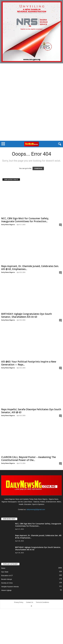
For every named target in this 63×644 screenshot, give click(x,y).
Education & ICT (7, 576)
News (3, 568)
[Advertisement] (31, 102)
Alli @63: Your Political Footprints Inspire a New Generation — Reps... (29, 363)
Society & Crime (7, 583)
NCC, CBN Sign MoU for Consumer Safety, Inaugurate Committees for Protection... (25, 220)
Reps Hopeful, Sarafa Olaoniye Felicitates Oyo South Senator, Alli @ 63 (31, 411)
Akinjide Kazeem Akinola (10, 587)
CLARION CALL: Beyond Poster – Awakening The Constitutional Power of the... (29, 459)
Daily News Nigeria (8, 224)
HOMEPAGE (38, 168)
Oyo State (5, 572)
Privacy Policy (19, 602)
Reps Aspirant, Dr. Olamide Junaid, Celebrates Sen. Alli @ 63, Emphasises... (30, 268)
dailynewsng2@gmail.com (36, 509)
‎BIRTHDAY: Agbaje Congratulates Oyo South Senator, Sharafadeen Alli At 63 (26, 315)
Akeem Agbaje (6, 590)
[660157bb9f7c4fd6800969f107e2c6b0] (31, 32)
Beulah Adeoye (7, 579)
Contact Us (30, 602)
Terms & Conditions (42, 602)
